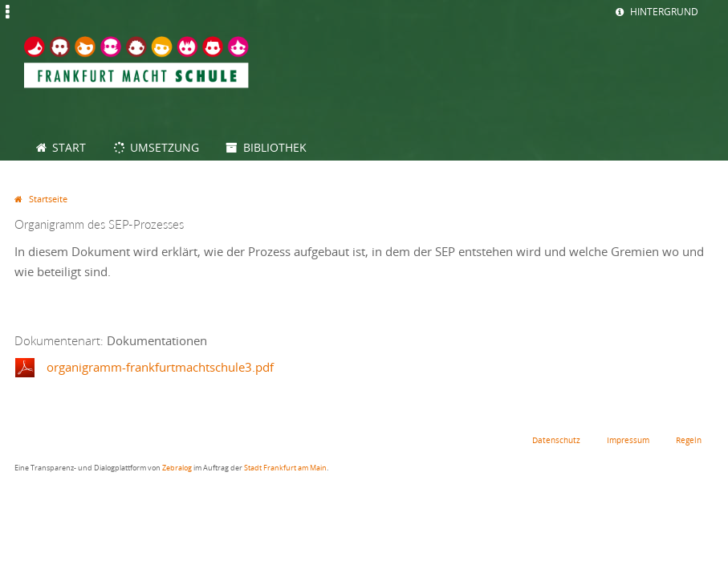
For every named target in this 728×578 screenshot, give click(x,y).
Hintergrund (664, 12)
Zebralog (177, 468)
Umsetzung (165, 147)
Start (69, 147)
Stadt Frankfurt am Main (285, 468)
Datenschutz (556, 440)
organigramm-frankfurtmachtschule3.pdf (160, 367)
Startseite (48, 199)
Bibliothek (275, 147)
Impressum (628, 440)
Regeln (689, 440)
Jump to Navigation (7, 20)
